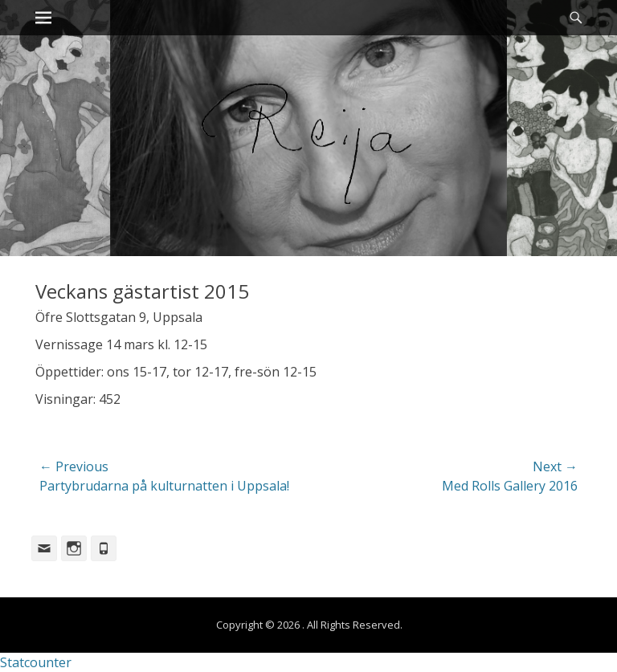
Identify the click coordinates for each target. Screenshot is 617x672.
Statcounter (36, 662)
